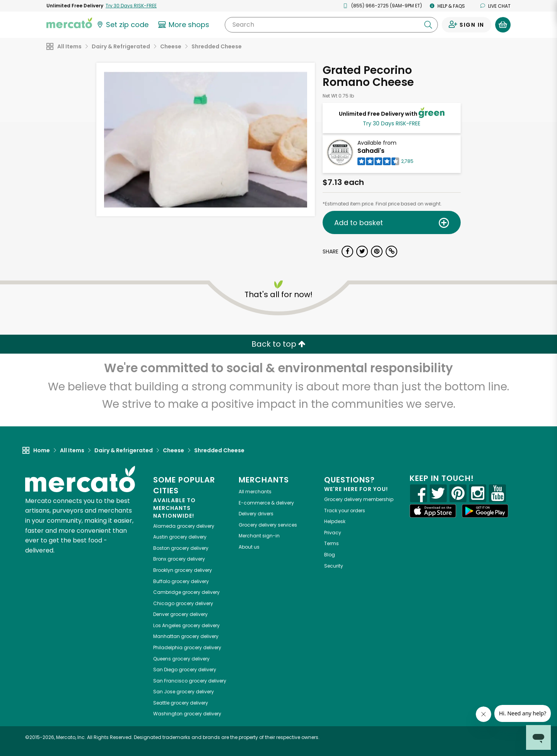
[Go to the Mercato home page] (69, 22)
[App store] (433, 511)
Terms (331, 543)
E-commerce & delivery (266, 503)
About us (249, 547)
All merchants (255, 492)
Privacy (333, 533)
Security (334, 566)
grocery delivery (184, 526)
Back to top (278, 344)
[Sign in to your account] (466, 25)
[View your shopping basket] (503, 25)
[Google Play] (485, 511)
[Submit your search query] (428, 25)
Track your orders (345, 511)
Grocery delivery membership (359, 499)
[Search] (331, 25)
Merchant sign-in (259, 536)
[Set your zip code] (122, 25)
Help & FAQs (447, 6)
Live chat (495, 6)
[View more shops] (185, 25)
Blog (330, 555)
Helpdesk (335, 521)
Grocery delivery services (268, 525)
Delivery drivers (256, 514)
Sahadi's (371, 151)
